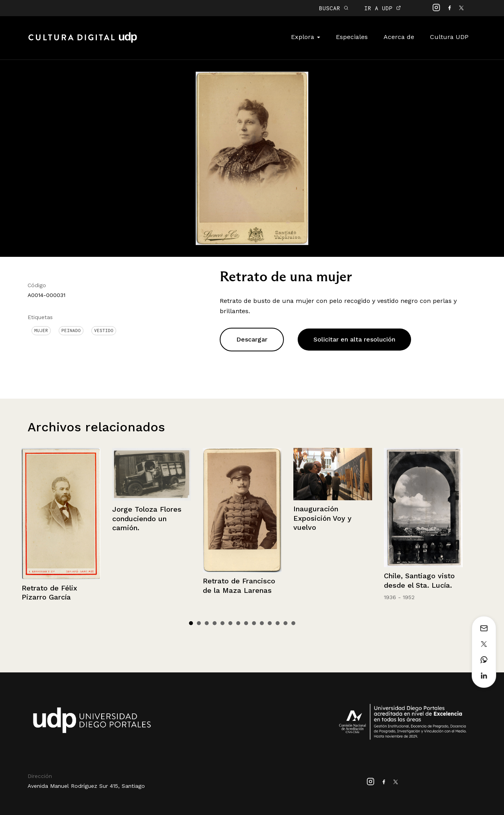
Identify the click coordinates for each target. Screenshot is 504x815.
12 (278, 623)
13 (285, 623)
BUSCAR (334, 8)
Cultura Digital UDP (83, 42)
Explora (306, 37)
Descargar (252, 339)
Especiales (352, 37)
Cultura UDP (449, 37)
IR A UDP (383, 8)
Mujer (41, 330)
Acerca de (399, 37)
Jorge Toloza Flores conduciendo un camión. (147, 518)
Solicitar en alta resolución (354, 339)
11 (270, 623)
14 (293, 623)
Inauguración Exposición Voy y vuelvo (322, 518)
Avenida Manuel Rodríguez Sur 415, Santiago (86, 786)
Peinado (71, 330)
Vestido (104, 330)
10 (262, 623)
